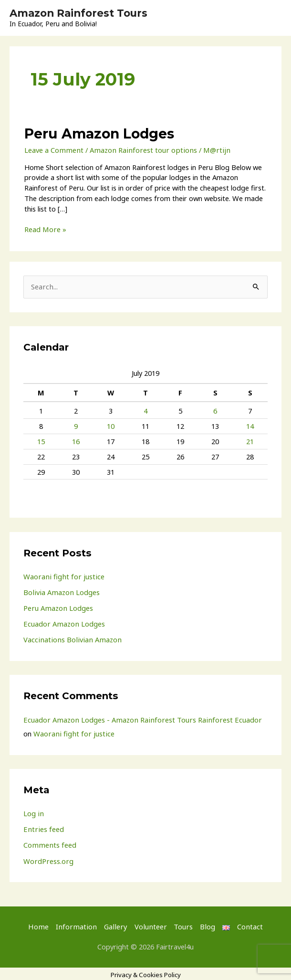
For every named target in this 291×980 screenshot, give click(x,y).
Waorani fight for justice (62, 575)
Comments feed (49, 843)
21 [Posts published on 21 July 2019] (250, 440)
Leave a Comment (53, 149)
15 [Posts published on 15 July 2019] (41, 440)
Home (43, 924)
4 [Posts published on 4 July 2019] (145, 410)
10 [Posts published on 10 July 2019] (111, 426)
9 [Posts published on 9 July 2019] (76, 426)
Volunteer (149, 924)
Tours (181, 924)
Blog (204, 924)
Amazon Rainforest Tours (81, 13)
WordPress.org (48, 859)
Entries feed (43, 827)
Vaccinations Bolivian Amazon (70, 638)
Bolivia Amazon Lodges (60, 591)
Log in (33, 811)
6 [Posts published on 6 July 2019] (215, 410)
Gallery (116, 924)
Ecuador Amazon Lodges (63, 623)
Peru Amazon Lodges (98, 133)
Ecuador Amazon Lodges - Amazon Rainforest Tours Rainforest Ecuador (139, 718)
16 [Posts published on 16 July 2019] (76, 440)
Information (78, 924)
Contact (245, 924)
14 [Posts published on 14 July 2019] (250, 426)
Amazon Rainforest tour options (140, 149)
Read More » (45, 229)
